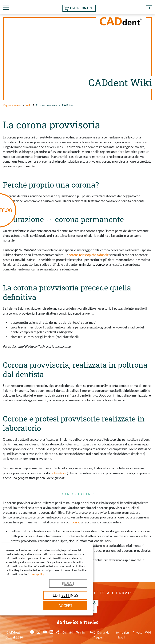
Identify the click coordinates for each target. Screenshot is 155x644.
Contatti (68, 632)
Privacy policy (36, 574)
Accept (65, 605)
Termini (81, 632)
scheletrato (59, 473)
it (149, 8)
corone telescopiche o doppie (89, 255)
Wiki (148, 632)
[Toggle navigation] (6, 8)
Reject (68, 583)
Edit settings (65, 595)
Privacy (137, 632)
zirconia (74, 522)
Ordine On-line (82, 8)
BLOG (6, 210)
